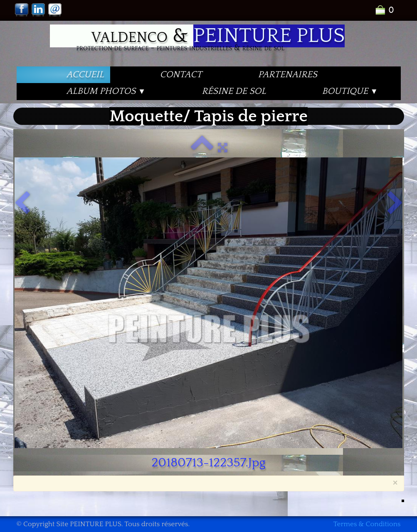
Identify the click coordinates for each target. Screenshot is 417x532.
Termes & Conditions (367, 524)
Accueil (85, 75)
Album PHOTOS (106, 91)
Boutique (350, 91)
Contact (181, 75)
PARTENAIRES (287, 75)
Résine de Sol (234, 91)
